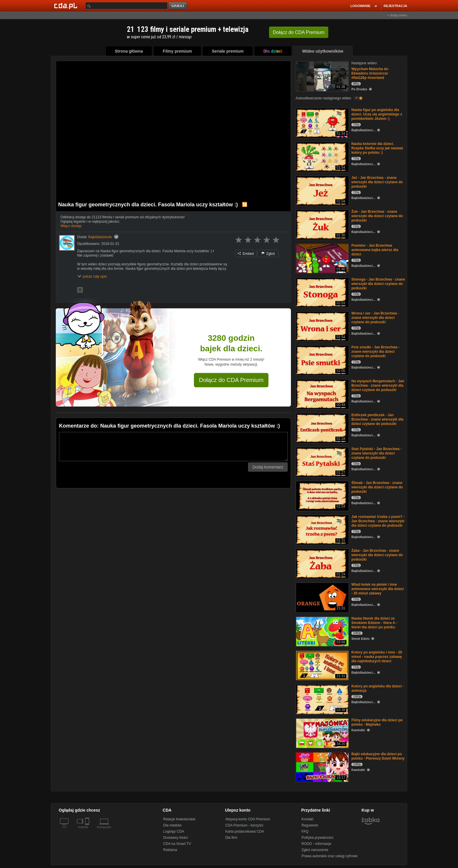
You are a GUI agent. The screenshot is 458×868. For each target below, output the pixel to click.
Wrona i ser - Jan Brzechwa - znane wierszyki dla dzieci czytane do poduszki (375, 318)
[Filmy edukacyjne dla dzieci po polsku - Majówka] (322, 733)
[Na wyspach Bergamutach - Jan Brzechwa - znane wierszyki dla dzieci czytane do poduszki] (322, 394)
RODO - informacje (316, 844)
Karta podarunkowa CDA (245, 831)
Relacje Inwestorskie (179, 819)
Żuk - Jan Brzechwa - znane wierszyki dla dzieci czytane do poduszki (377, 216)
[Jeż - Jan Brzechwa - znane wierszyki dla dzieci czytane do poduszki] (322, 190)
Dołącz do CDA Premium (231, 380)
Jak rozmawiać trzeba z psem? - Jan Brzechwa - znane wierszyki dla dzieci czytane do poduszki (378, 521)
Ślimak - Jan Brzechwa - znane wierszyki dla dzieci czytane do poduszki (377, 487)
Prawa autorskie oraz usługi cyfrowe (329, 856)
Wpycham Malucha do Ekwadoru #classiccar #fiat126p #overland (370, 73)
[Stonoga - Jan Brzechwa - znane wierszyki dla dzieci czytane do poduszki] (322, 292)
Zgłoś (268, 254)
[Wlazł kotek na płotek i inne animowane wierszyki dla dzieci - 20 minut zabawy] (322, 597)
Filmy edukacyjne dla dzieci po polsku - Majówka (377, 722)
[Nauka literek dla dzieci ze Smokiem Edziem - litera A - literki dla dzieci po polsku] (322, 631)
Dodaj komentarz (268, 467)
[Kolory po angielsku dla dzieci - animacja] (322, 699)
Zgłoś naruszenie (315, 850)
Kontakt (307, 819)
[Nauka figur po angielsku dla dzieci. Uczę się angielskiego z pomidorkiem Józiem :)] (322, 123)
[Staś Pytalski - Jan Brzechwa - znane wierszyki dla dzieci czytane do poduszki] (322, 462)
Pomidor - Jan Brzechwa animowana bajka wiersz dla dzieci (375, 250)
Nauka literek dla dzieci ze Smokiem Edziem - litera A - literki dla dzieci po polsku (374, 623)
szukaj (178, 6)
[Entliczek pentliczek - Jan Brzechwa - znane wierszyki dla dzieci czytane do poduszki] (322, 428)
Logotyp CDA (174, 831)
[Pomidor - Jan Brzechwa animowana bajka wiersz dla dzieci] (322, 258)
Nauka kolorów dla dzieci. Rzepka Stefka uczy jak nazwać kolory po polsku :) (377, 148)
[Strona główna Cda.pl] (67, 6)
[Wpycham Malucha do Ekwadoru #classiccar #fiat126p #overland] (322, 76)
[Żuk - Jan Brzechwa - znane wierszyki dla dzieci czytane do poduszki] (322, 224)
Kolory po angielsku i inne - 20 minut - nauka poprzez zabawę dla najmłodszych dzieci (377, 657)
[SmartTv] (88, 831)
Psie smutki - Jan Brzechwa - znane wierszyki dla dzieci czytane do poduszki (375, 352)
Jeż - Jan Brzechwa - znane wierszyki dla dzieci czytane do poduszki (377, 182)
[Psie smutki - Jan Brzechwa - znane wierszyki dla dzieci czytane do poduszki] (322, 360)
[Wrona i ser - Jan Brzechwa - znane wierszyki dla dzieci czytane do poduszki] (322, 326)
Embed (246, 254)
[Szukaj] (126, 6)
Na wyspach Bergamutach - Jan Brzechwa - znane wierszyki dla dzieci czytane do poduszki (378, 385)
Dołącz (299, 32)
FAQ (305, 831)
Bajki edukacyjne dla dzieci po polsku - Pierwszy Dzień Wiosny (378, 756)
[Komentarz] (173, 447)
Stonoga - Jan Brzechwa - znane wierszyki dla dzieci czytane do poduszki (378, 284)
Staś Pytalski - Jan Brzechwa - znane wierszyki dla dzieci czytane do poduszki (377, 453)
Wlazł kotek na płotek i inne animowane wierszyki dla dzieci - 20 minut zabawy (378, 589)
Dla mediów (172, 825)
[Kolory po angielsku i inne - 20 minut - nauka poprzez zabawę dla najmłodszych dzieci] (322, 665)
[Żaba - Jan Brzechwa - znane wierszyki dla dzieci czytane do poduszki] (322, 563)
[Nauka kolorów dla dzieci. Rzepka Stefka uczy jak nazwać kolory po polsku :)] (322, 157)
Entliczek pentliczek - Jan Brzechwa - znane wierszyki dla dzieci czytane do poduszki (377, 419)
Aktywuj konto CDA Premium (248, 819)
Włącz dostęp (71, 226)
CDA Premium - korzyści (244, 825)
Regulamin (310, 825)
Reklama (170, 850)
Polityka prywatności (317, 838)
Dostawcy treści (176, 838)
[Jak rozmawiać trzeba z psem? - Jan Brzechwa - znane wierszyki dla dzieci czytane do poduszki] (322, 529)
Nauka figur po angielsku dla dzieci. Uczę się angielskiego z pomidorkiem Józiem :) (377, 114)
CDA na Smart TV (177, 844)
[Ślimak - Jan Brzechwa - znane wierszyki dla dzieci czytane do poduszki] (322, 496)
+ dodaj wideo (397, 15)
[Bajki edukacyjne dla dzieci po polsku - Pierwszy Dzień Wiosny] (322, 767)
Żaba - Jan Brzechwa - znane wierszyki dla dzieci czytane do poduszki (377, 555)
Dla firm (231, 838)
